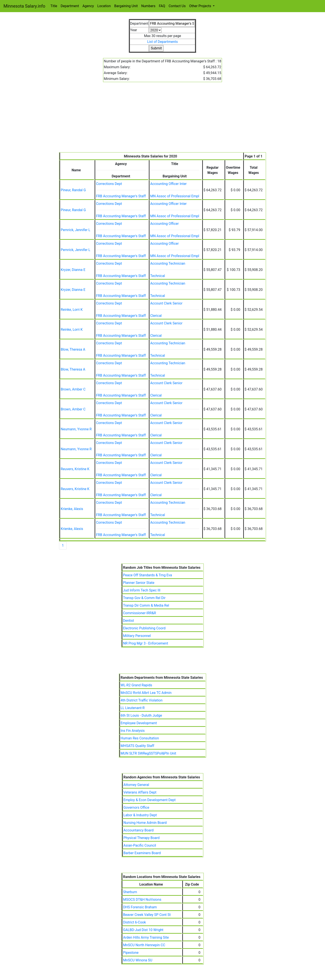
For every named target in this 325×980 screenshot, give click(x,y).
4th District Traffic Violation (142, 700)
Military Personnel (137, 636)
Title (54, 6)
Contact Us (177, 6)
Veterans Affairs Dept (140, 792)
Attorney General (136, 785)
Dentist (128, 621)
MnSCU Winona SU (138, 960)
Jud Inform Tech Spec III (142, 590)
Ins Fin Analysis (133, 731)
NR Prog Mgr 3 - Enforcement (146, 643)
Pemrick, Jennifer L (76, 230)
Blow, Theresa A (73, 349)
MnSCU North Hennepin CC (144, 945)
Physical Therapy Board (141, 838)
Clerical (156, 316)
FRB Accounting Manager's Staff (121, 196)
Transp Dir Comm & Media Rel (146, 605)
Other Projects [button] (201, 6)
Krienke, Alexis (72, 509)
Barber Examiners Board (142, 853)
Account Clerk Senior (166, 303)
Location (104, 6)
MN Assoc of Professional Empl (175, 196)
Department (70, 6)
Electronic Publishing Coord (144, 628)
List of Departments (162, 42)
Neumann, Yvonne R (76, 429)
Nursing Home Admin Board (145, 823)
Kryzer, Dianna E (73, 270)
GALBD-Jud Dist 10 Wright (143, 930)
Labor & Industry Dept (140, 815)
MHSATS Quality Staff (137, 746)
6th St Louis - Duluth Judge (141, 715)
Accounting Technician (168, 263)
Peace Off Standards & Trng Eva (148, 575)
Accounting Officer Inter (168, 184)
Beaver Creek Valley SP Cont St (147, 915)
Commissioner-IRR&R (140, 613)
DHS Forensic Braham (140, 907)
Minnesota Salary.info (24, 6)
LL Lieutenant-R (133, 708)
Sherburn (130, 892)
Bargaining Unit (126, 6)
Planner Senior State (139, 583)
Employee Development (139, 723)
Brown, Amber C (73, 389)
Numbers (148, 6)
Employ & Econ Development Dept (150, 800)
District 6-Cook (134, 922)
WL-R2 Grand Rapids (136, 685)
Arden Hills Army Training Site (146, 937)
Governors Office (136, 807)
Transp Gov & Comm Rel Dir (144, 598)
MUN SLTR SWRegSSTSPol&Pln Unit (148, 753)
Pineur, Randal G (73, 190)
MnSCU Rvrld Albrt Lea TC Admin (146, 693)
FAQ (162, 6)
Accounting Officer (164, 224)
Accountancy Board (139, 830)
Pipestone (131, 953)
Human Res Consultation (140, 738)
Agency (88, 6)
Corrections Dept (109, 184)
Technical (158, 276)
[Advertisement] (162, 120)
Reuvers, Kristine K (75, 469)
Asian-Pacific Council (140, 845)
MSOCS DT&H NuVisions (142, 900)
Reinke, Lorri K (72, 310)
